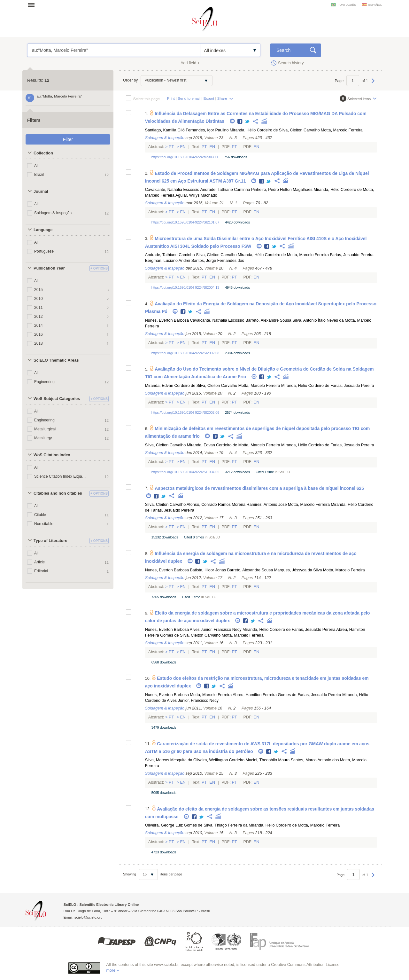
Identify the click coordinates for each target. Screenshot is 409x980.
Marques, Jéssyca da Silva (298, 570)
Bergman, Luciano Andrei (168, 261)
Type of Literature (50, 541)
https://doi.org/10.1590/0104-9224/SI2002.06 (185, 412)
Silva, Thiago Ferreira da (226, 825)
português (347, 5)
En (183, 147)
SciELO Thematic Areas (56, 360)
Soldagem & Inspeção (53, 213)
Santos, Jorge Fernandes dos (218, 261)
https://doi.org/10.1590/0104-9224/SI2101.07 (185, 222)
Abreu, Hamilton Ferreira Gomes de (264, 695)
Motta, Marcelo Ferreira (342, 130)
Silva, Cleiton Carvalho (299, 130)
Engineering (44, 382)
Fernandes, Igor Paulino (207, 130)
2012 (39, 317)
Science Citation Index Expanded (60, 476)
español (375, 5)
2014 (39, 325)
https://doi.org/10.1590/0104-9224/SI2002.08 (185, 353)
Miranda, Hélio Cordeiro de (254, 130)
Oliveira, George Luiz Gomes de (174, 825)
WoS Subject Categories (57, 399)
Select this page (147, 99)
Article (39, 562)
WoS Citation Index (52, 455)
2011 (39, 308)
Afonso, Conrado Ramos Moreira (216, 505)
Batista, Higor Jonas (208, 570)
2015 (39, 290)
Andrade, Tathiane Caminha (225, 190)
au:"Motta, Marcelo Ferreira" (114, 50)
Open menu (33, 5)
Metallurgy (43, 438)
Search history (291, 63)
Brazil (39, 175)
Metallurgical (45, 429)
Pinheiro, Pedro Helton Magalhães (282, 190)
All (36, 166)
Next (373, 84)
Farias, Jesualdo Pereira (352, 255)
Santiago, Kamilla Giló (165, 130)
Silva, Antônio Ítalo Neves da (318, 320)
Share (222, 98)
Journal (41, 192)
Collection (43, 153)
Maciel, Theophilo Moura (268, 760)
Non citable (44, 524)
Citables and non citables (58, 493)
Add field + (190, 63)
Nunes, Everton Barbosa (167, 320)
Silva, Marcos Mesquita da (169, 760)
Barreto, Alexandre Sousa (268, 320)
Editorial (41, 571)
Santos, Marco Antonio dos (315, 760)
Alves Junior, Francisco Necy (216, 630)
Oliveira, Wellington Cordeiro (219, 760)
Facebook (240, 122)
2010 (39, 299)
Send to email (189, 98)
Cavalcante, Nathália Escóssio (172, 190)
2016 (39, 334)
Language (43, 230)
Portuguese (44, 251)
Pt (171, 147)
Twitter (247, 122)
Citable (40, 515)
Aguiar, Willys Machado (196, 195)
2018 (39, 343)
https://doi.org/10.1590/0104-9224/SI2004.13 (185, 287)
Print (171, 98)
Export (209, 98)
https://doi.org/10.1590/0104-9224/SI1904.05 (185, 472)
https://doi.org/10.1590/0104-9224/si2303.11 (185, 157)
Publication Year (49, 268)
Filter (68, 139)
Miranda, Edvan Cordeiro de (170, 386)
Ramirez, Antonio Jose (267, 505)
